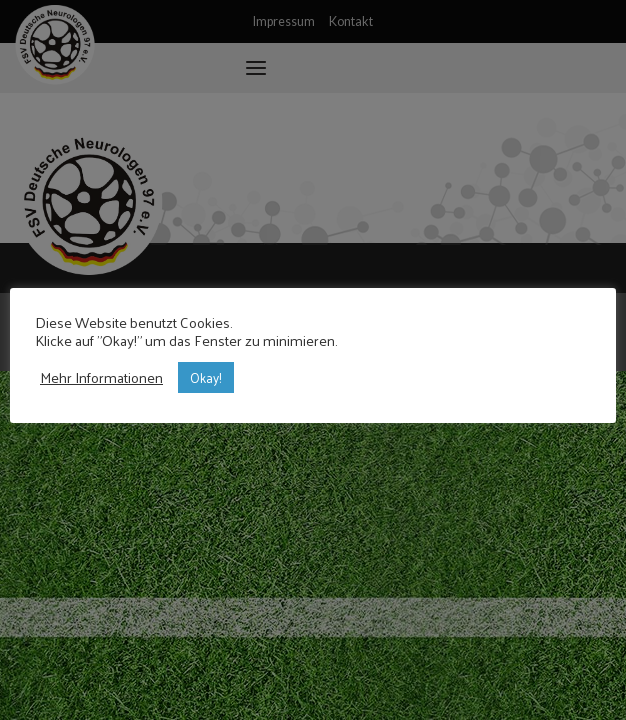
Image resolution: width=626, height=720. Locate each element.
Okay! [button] (206, 377)
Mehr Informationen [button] (101, 377)
